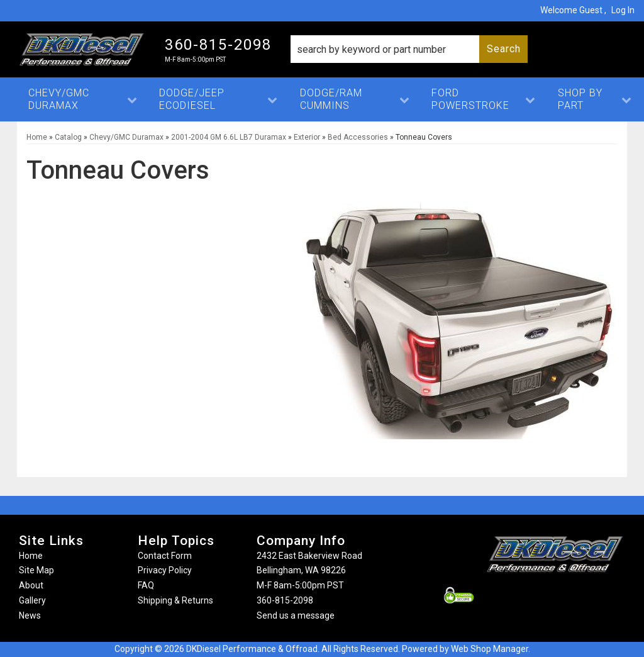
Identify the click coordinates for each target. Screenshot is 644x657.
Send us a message (296, 615)
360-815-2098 (285, 600)
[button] (409, 49)
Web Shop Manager (490, 649)
